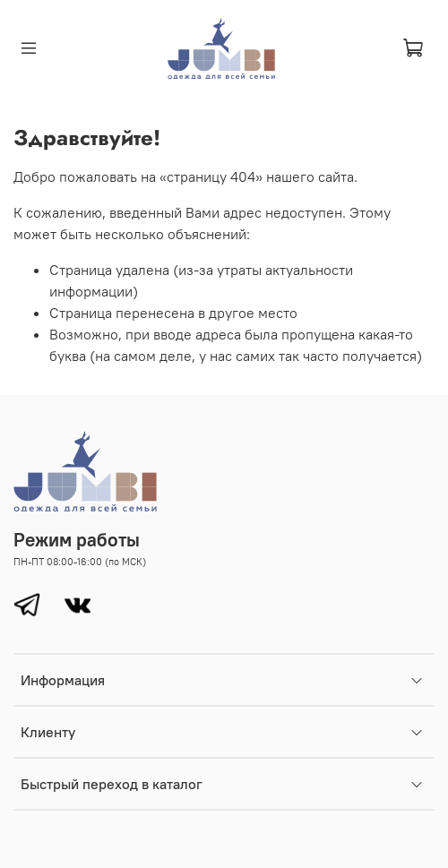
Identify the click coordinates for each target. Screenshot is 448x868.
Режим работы (77, 540)
